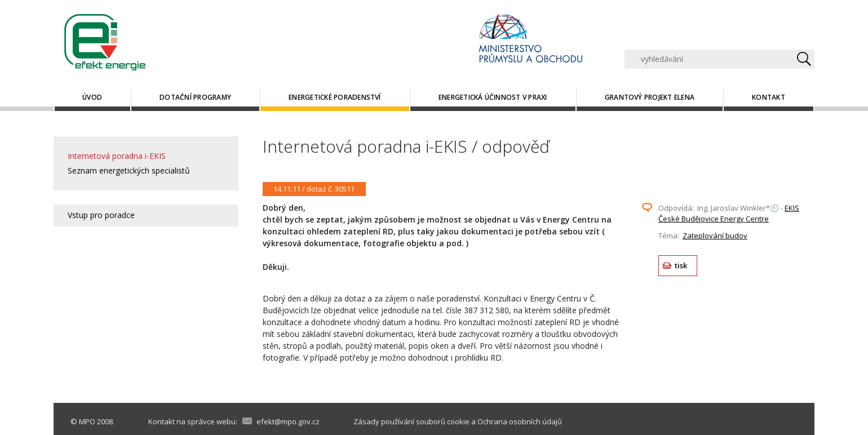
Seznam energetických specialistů (129, 170)
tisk (681, 265)
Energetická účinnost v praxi (493, 97)
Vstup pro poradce (101, 215)
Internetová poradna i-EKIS (117, 156)
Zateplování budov (715, 236)
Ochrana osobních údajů (520, 421)
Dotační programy (195, 97)
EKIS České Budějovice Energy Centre (729, 214)
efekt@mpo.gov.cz (288, 421)
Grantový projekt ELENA (650, 97)
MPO (87, 421)
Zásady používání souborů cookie (411, 421)
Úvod (92, 97)
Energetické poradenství (335, 97)
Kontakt (769, 97)
